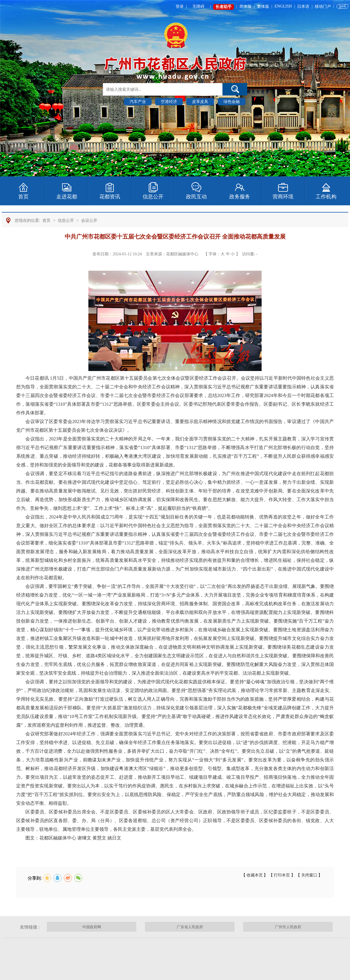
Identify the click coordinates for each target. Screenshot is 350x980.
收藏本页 (255, 875)
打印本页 (282, 875)
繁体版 (263, 7)
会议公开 (89, 220)
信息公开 (66, 220)
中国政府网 (92, 927)
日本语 (303, 7)
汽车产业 (138, 102)
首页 (46, 220)
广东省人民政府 (190, 927)
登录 (180, 7)
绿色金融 (232, 102)
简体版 (245, 7)
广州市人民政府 (288, 927)
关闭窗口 (309, 875)
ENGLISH (283, 6)
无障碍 (198, 7)
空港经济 (169, 102)
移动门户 (323, 7)
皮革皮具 (200, 102)
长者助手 (224, 7)
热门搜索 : (112, 101)
